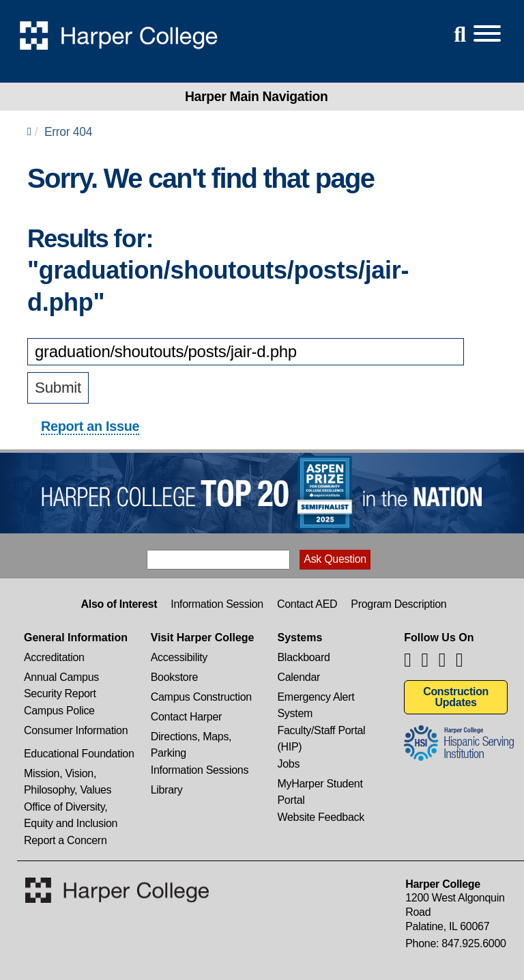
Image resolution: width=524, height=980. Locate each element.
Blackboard (304, 657)
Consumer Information (76, 730)
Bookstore (174, 677)
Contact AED (307, 604)
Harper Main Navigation (257, 96)
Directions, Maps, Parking (191, 738)
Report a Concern (65, 840)
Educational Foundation (79, 754)
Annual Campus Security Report (61, 678)
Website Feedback (321, 817)
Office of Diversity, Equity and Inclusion (71, 808)
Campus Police (59, 711)
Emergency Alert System (316, 698)
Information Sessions (200, 770)
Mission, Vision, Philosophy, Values (68, 775)
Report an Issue (90, 426)
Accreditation (54, 657)
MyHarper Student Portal (320, 785)
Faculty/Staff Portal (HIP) (322, 732)
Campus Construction (201, 697)
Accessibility (179, 657)
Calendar (299, 677)
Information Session (217, 604)
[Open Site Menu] (474, 34)
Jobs (289, 764)
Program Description (398, 604)
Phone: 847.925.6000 (455, 943)
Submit (58, 388)
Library (167, 790)
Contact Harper (186, 717)
